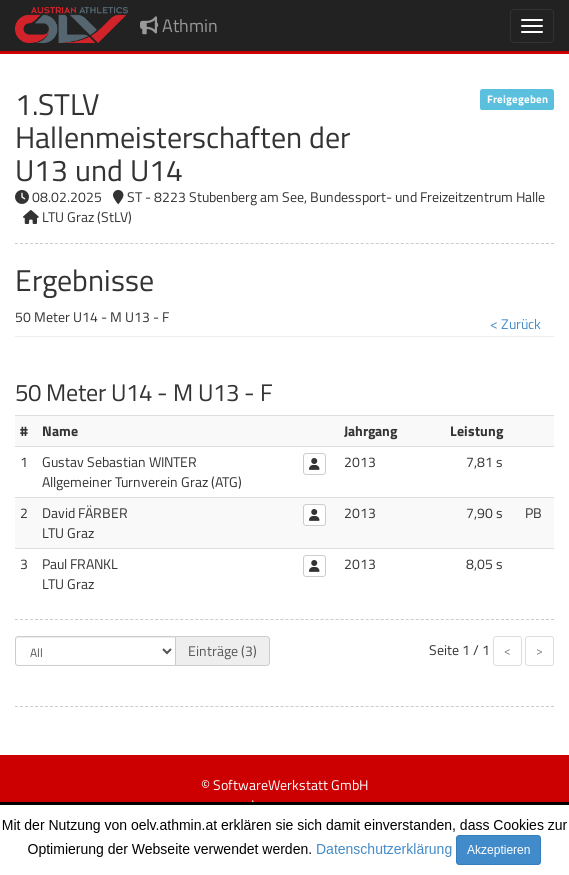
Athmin (179, 25)
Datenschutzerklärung (384, 849)
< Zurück (515, 323)
